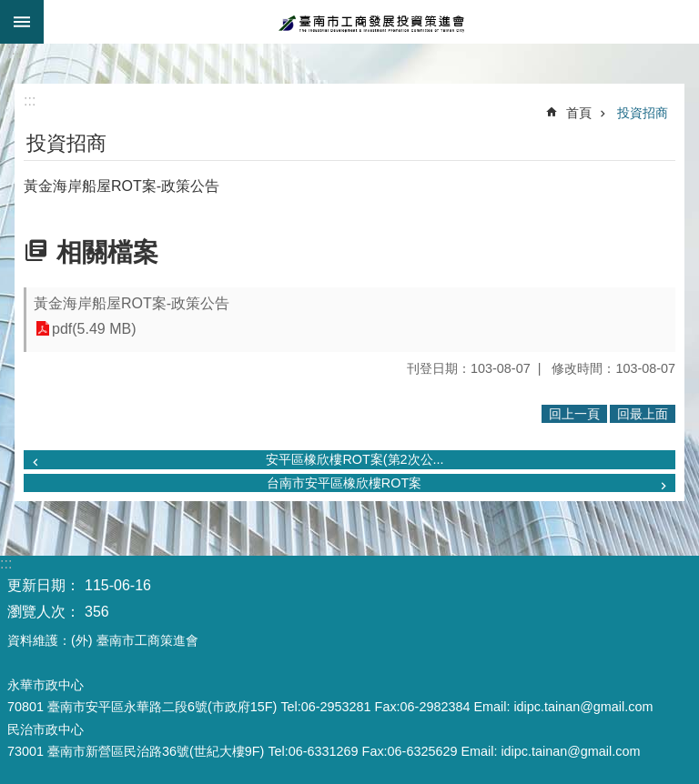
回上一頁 (574, 414)
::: (13, 50)
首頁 (579, 113)
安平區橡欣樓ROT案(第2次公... (355, 459)
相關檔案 (107, 252)
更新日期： (44, 585)
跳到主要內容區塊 (10, 10)
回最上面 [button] (643, 414)
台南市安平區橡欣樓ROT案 (344, 483)
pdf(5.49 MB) (94, 329)
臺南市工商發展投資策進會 (371, 22)
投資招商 (643, 113)
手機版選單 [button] (22, 22)
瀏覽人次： (44, 612)
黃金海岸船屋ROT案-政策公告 (132, 303)
